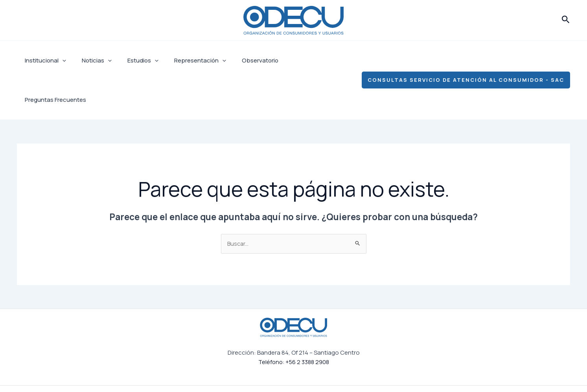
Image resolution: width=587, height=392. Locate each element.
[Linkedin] (449, 370)
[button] (566, 20)
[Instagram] (423, 370)
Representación (186, 61)
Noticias (91, 61)
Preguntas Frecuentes (303, 60)
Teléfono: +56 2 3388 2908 (294, 323)
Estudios (133, 61)
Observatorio (242, 60)
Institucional (43, 61)
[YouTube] (476, 370)
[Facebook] (396, 370)
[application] (60, 61)
